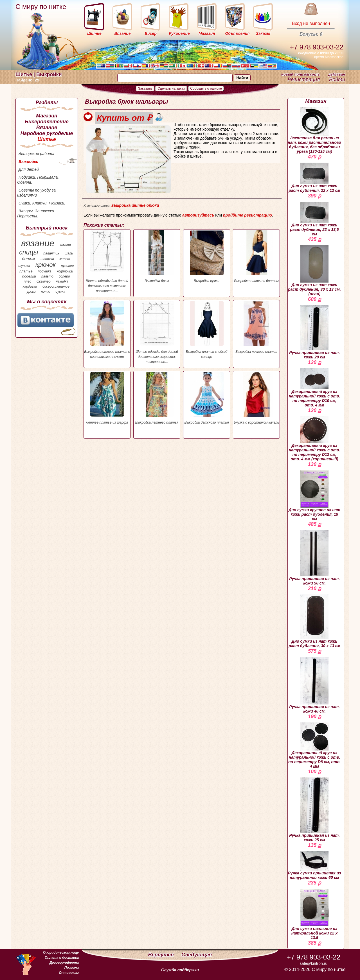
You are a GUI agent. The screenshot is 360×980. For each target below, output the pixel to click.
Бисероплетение (47, 122)
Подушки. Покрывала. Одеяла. (38, 180)
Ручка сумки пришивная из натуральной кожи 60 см (315, 866)
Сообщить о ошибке (206, 88)
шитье (139, 205)
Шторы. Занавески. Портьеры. (36, 213)
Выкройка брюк (157, 257)
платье (26, 271)
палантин (51, 253)
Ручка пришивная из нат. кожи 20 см (314, 332)
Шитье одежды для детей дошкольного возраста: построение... (107, 262)
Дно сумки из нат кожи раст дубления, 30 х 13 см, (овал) (314, 271)
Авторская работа (36, 154)
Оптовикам (69, 973)
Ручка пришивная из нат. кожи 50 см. (314, 558)
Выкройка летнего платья (157, 398)
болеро (64, 276)
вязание (38, 243)
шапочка (47, 259)
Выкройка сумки (207, 257)
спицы (29, 252)
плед (27, 281)
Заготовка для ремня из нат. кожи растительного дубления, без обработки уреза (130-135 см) (314, 130)
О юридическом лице (61, 952)
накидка (62, 281)
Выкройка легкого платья (256, 327)
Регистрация (304, 79)
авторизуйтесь (198, 215)
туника (24, 266)
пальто (47, 276)
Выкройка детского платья (207, 398)
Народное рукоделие (47, 133)
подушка (45, 271)
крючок (46, 265)
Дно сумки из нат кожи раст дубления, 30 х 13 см (314, 621)
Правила (72, 968)
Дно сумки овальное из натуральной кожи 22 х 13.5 (315, 914)
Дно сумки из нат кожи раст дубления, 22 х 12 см (314, 178)
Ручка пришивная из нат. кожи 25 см (314, 810)
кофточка (65, 271)
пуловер (67, 266)
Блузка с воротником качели (256, 398)
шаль (69, 253)
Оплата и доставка (62, 958)
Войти (337, 79)
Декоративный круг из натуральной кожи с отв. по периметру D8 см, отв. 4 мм (314, 745)
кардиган (30, 287)
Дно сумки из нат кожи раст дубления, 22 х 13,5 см (314, 219)
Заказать (145, 88)
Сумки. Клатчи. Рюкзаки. (42, 203)
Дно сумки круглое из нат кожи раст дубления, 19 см (314, 496)
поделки (29, 276)
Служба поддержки (180, 970)
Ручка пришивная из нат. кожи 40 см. (314, 685)
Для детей (29, 169)
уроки (31, 292)
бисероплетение (56, 287)
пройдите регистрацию (247, 215)
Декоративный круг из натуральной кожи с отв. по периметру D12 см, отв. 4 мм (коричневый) (314, 439)
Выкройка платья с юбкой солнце (207, 330)
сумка (60, 291)
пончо (46, 292)
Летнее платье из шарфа (107, 398)
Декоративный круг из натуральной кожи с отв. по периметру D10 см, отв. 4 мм (314, 388)
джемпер (44, 281)
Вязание (47, 128)
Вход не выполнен (311, 23)
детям (29, 259)
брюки (153, 205)
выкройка (121, 205)
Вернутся (162, 955)
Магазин (47, 116)
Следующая (197, 955)
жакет (65, 245)
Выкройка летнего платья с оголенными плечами (107, 330)
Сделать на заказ (171, 88)
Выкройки (28, 162)
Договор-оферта (64, 963)
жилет (65, 259)
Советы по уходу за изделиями (36, 193)
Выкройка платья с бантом (256, 257)
